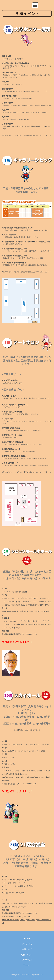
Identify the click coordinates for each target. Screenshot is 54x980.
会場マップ (27, 949)
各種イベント (27, 955)
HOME (27, 939)
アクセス (27, 965)
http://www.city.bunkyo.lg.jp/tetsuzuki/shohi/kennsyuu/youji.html (26, 777)
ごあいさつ (27, 944)
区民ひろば (27, 960)
